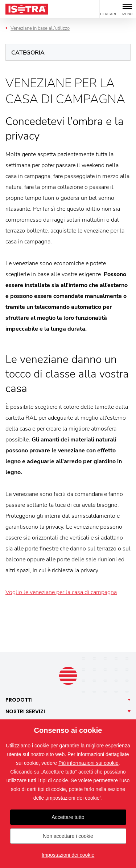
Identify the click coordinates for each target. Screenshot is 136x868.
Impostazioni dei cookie (68, 855)
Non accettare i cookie (68, 836)
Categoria (28, 53)
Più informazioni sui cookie (88, 763)
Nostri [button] (25, 711)
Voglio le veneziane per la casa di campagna (61, 592)
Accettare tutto (68, 817)
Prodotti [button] (19, 700)
